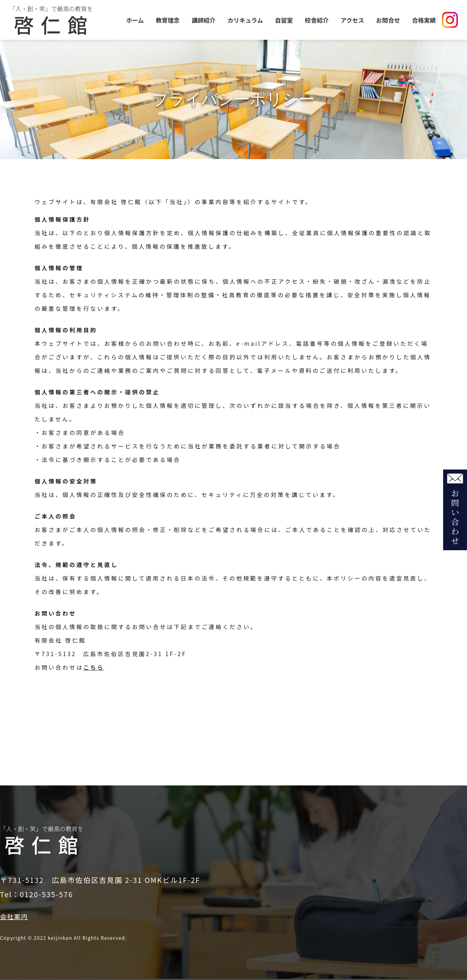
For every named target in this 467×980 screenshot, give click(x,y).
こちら (94, 667)
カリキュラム (245, 20)
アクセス (352, 20)
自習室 (284, 20)
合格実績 (424, 20)
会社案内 (14, 916)
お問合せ (388, 20)
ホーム (135, 20)
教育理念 (168, 20)
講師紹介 (204, 20)
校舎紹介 (317, 20)
